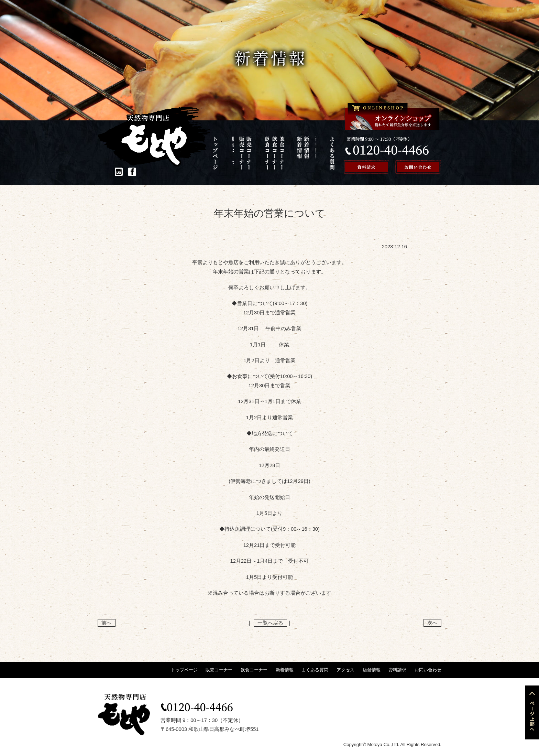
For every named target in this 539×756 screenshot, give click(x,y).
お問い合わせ (428, 670)
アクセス (307, 153)
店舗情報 (325, 153)
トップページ (219, 153)
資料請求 (397, 670)
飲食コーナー (254, 153)
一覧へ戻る (270, 623)
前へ (107, 623)
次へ (432, 623)
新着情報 (272, 153)
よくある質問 (289, 153)
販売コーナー (237, 153)
